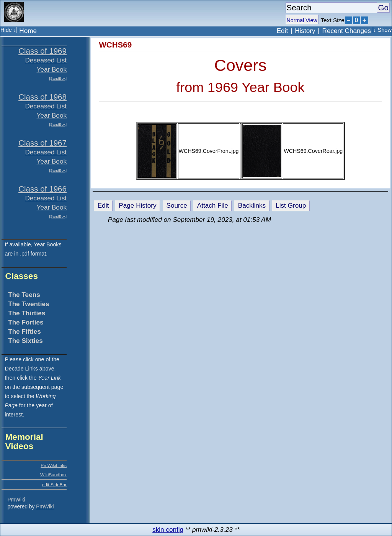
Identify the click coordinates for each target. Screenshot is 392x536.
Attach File (213, 205)
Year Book (52, 69)
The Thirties (27, 313)
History (305, 31)
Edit (283, 31)
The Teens (24, 295)
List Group (291, 205)
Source (176, 205)
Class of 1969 (42, 51)
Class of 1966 (42, 189)
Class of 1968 (42, 97)
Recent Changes (347, 31)
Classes (21, 276)
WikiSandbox (53, 475)
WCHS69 (115, 45)
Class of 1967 (42, 143)
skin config (168, 529)
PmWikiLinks (54, 466)
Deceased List (46, 106)
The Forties (26, 322)
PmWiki (16, 500)
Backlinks (252, 205)
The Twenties (29, 304)
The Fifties (24, 331)
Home (28, 31)
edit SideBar (54, 485)
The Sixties (25, 341)
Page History (137, 205)
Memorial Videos (24, 441)
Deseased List (46, 60)
